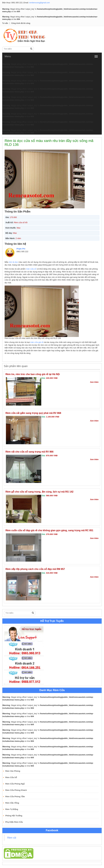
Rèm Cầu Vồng (12, 803)
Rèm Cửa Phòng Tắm (15, 797)
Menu (8, 56)
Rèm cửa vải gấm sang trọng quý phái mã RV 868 (33, 413)
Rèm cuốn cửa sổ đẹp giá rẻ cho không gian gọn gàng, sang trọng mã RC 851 (49, 530)
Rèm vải (12, 838)
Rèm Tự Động (12, 809)
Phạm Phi (21, 249)
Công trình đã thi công (21, 23)
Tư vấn (5, 23)
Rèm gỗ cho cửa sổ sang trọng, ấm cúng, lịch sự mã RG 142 (39, 492)
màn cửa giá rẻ (37, 342)
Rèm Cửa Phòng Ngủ (15, 784)
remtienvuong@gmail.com (39, 3)
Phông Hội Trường (14, 816)
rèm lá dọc (13, 262)
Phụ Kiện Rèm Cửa (14, 822)
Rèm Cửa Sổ (11, 777)
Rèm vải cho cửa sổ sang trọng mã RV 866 (29, 452)
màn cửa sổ (31, 269)
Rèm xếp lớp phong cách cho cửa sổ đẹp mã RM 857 (35, 569)
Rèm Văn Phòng (13, 771)
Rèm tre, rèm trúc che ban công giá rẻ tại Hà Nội (33, 374)
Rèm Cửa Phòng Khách (16, 790)
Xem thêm (94, 382)
